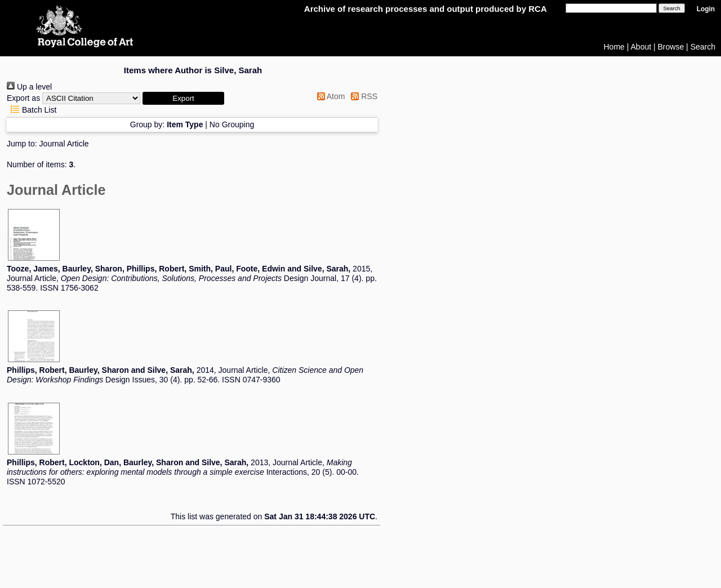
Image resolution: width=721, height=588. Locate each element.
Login (706, 9)
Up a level (29, 87)
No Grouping (232, 124)
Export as (23, 98)
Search (703, 47)
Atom (329, 96)
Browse (671, 47)
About (641, 47)
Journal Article (64, 144)
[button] (183, 98)
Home (614, 47)
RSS (362, 96)
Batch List (32, 110)
